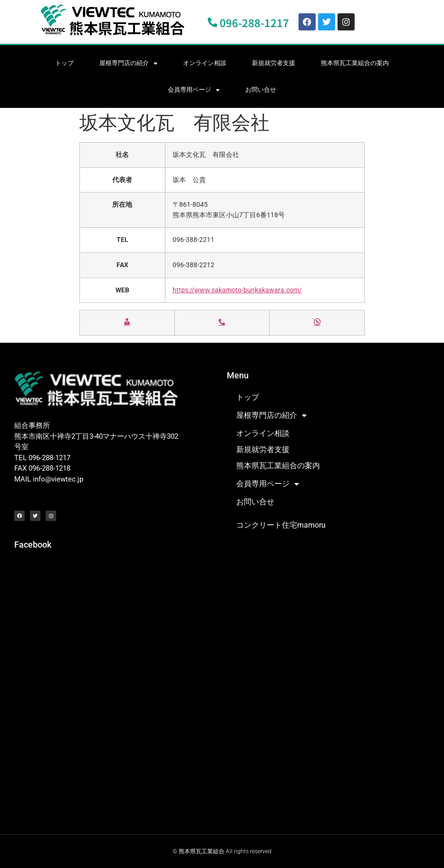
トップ (64, 63)
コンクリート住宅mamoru (281, 525)
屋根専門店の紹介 (128, 63)
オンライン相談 (205, 63)
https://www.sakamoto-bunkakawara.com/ (237, 290)
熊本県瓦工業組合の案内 (355, 63)
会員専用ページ (194, 90)
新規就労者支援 (274, 63)
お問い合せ (261, 90)
